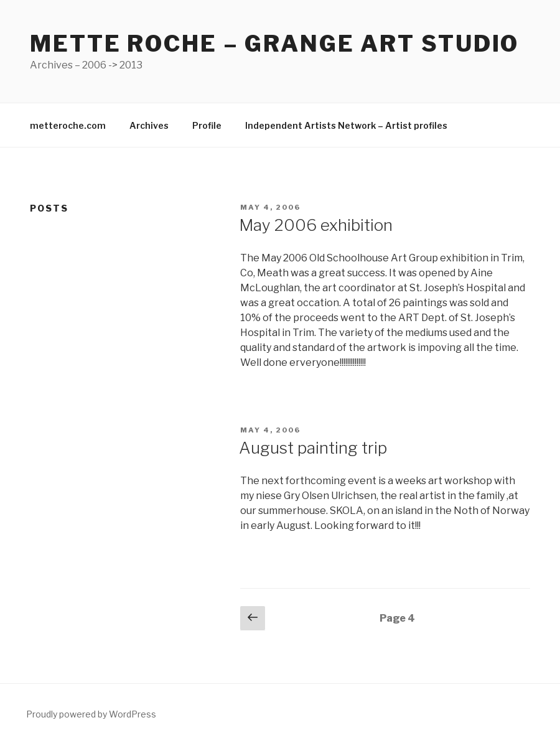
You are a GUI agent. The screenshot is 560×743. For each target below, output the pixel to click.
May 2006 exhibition (316, 225)
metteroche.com (68, 125)
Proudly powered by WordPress (91, 714)
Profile (207, 125)
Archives (149, 125)
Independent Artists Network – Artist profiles (346, 125)
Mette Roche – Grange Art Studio (274, 44)
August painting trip (313, 448)
